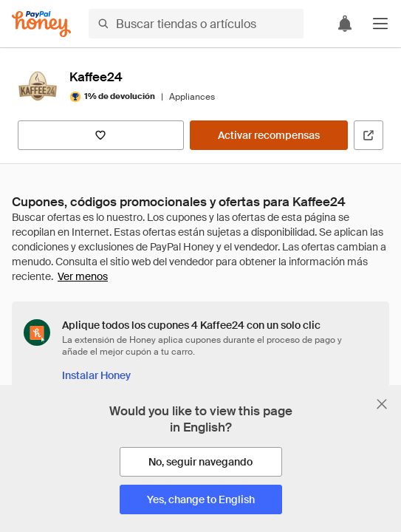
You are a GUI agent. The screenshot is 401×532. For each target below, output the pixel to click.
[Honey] (41, 24)
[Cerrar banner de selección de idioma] (382, 404)
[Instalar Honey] (96, 375)
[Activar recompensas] (269, 135)
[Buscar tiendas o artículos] (196, 24)
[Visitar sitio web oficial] (369, 135)
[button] (380, 24)
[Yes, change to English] (201, 499)
